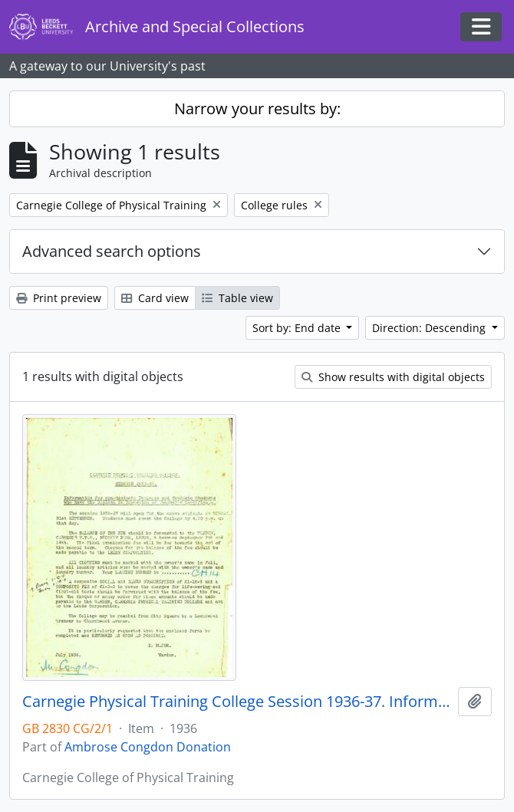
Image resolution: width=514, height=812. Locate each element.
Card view (155, 298)
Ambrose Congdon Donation (148, 747)
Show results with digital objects (393, 377)
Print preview (59, 298)
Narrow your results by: (257, 108)
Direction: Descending (430, 328)
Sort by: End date (298, 328)
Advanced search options (112, 251)
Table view (237, 298)
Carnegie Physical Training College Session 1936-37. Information (237, 702)
